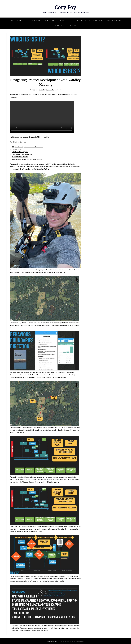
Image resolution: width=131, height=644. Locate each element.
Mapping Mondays (34, 20)
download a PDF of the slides (39, 137)
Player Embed (51, 20)
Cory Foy (66, 7)
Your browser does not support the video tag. (42, 117)
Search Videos (66, 20)
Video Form (60, 26)
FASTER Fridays (16, 20)
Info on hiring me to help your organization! (27, 159)
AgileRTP (36, 94)
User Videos (99, 20)
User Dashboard (83, 20)
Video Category (114, 20)
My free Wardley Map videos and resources (28, 147)
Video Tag (72, 26)
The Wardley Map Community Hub (25, 154)
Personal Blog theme (78, 641)
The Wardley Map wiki (20, 152)
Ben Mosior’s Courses (20, 157)
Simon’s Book (17, 149)
